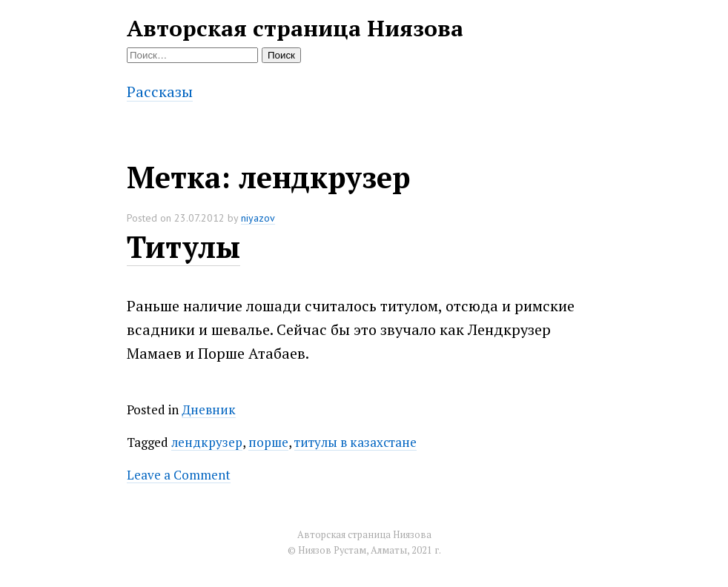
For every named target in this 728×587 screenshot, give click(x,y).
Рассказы (160, 92)
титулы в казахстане (355, 442)
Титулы (183, 246)
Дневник (209, 409)
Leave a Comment (179, 475)
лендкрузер (207, 442)
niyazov (258, 218)
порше (268, 442)
